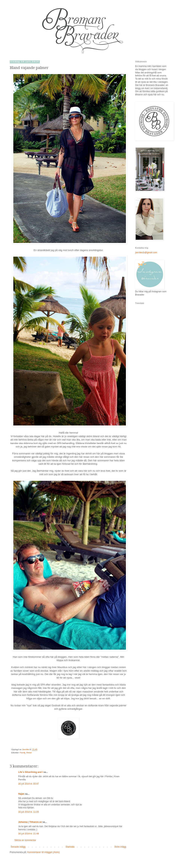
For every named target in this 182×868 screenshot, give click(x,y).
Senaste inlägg (18, 847)
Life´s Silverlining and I (30, 772)
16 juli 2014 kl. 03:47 (29, 784)
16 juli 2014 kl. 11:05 (29, 812)
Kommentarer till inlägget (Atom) (43, 852)
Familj (23, 753)
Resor (29, 753)
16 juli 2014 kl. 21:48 (29, 834)
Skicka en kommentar (25, 840)
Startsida (70, 847)
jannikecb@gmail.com (146, 253)
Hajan (21, 794)
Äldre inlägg (120, 847)
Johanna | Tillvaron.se (30, 822)
